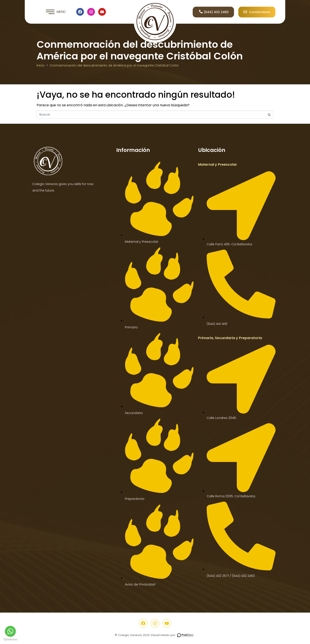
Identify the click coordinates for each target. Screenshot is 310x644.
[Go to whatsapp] (10, 631)
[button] (56, 12)
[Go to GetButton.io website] (10, 640)
